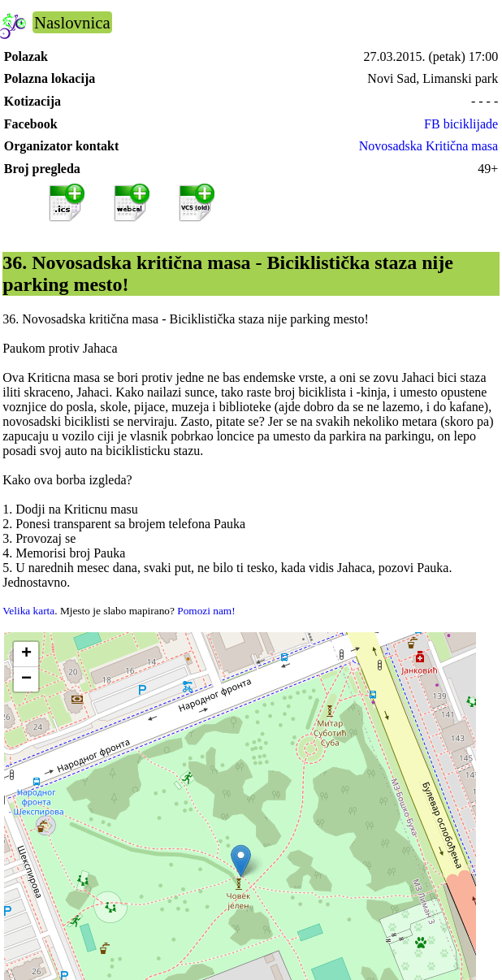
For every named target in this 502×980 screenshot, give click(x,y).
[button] (241, 861)
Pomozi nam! (206, 611)
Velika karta (28, 611)
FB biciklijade (461, 124)
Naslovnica (72, 22)
